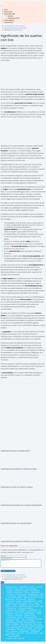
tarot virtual (21, 635)
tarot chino (40, 627)
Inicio (6, 10)
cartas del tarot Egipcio (15, 599)
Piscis (23, 620)
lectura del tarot (31, 613)
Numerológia (19, 617)
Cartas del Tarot (10, 14)
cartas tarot (31, 601)
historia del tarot (12, 610)
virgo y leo (21, 640)
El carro (36, 604)
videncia (9, 640)
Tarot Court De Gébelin (14, 629)
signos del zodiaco (30, 624)
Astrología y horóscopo (21, 592)
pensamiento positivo (13, 620)
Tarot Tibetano (11, 635)
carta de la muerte (21, 596)
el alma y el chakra (21, 604)
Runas (18, 622)
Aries (22, 590)
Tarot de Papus (38, 629)
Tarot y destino (9, 20)
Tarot (35, 626)
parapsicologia (11, 619)
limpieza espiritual (29, 615)
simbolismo (15, 626)
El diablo (15, 606)
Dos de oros (8, 12)
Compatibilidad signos (30, 603)
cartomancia (11, 603)
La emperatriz (22, 612)
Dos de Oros (10, 604)
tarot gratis (14, 633)
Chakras (19, 603)
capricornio (10, 596)
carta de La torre (33, 596)
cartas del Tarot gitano (30, 599)
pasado (20, 619)
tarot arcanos (23, 627)
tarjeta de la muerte (26, 626)
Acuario (32, 588)
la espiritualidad (33, 612)
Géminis (36, 608)
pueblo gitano (30, 620)
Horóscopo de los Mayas (25, 610)
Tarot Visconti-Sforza (32, 635)
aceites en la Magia (11, 588)
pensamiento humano (30, 619)
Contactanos (9, 22)
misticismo (10, 617)
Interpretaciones (12, 612)
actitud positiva (23, 588)
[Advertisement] (23, 75)
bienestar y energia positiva (15, 594)
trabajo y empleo (14, 638)
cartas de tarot (11, 597)
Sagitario (24, 622)
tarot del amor (21, 631)
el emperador (23, 606)
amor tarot (39, 588)
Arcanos (10, 16)
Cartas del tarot (22, 597)
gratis (42, 608)
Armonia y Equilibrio (31, 590)
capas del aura (35, 594)
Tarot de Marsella (27, 629)
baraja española (35, 592)
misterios (39, 615)
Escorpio (14, 608)
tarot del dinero (32, 631)
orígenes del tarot (30, 617)
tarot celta (32, 627)
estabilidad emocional (25, 608)
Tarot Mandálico (24, 633)
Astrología (10, 592)
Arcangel (9, 590)
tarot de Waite (11, 631)
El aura (31, 604)
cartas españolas (21, 601)
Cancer (27, 594)
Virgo (15, 640)
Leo (17, 615)
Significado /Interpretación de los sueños (20, 623)
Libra (21, 615)
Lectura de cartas (14, 18)
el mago (31, 606)
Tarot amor (14, 627)
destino (40, 603)
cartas (42, 596)
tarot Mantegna (35, 633)
